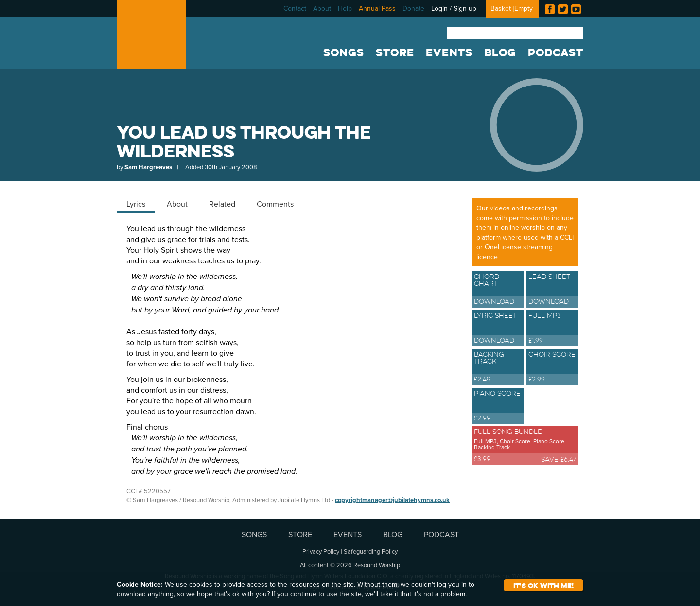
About (322, 8)
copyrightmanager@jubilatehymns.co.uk (392, 500)
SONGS (344, 52)
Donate (413, 8)
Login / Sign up (454, 8)
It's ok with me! (543, 585)
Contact (295, 8)
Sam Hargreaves (148, 167)
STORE (395, 52)
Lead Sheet (552, 290)
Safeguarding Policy (371, 551)
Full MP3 (552, 329)
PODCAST (556, 52)
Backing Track (498, 368)
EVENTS (449, 52)
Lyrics (136, 204)
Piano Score (498, 407)
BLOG (500, 52)
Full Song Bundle (525, 445)
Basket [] (512, 8)
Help (345, 8)
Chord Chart (498, 290)
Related (222, 204)
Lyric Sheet (498, 329)
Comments (275, 204)
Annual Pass (377, 8)
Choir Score (552, 368)
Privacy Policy (321, 551)
